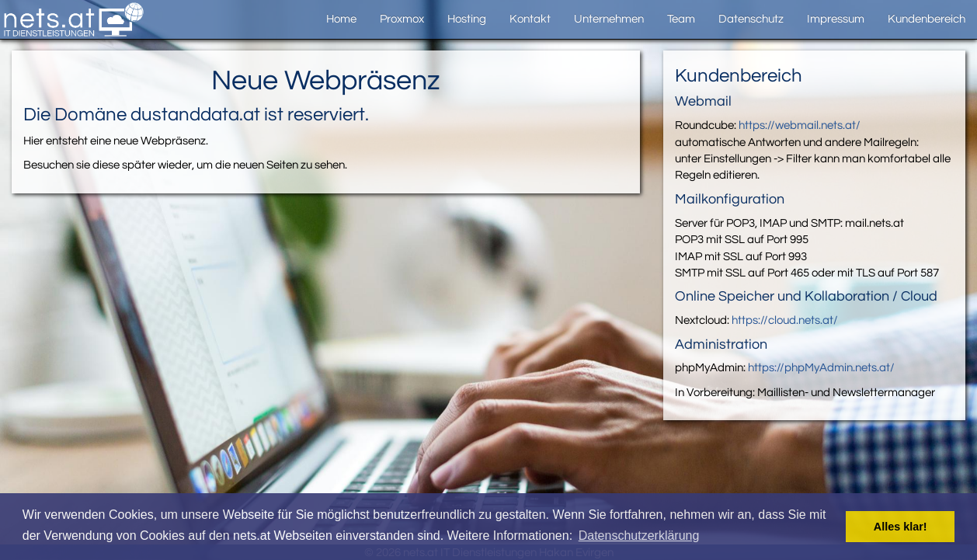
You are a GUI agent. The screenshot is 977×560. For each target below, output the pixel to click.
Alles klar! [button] (901, 527)
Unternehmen (609, 19)
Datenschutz (751, 19)
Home (341, 19)
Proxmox (402, 19)
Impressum (836, 19)
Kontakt (530, 19)
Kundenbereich (927, 19)
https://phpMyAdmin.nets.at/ (821, 368)
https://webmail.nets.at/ (800, 125)
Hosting (467, 19)
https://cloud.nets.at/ (785, 320)
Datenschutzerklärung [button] (639, 536)
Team (681, 19)
